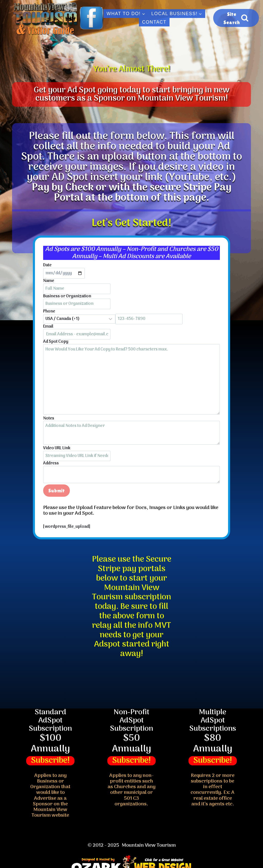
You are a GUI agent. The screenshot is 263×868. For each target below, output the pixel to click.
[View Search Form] (236, 18)
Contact (154, 22)
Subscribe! (50, 761)
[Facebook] (91, 18)
